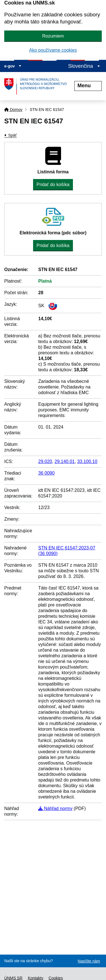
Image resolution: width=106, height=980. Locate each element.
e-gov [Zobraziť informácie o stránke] (13, 66)
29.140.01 (65, 461)
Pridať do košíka (53, 185)
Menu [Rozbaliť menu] (88, 86)
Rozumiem (53, 36)
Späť (12, 135)
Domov (13, 110)
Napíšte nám (89, 961)
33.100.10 (87, 461)
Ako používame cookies (53, 50)
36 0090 (46, 473)
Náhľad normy (55, 808)
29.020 (45, 461)
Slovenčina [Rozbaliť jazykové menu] (84, 66)
